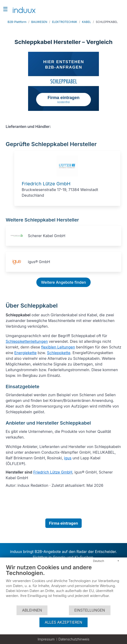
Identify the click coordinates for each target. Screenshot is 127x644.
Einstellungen (90, 610)
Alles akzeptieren (64, 622)
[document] (63, 584)
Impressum (46, 639)
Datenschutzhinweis (74, 639)
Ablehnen (32, 610)
